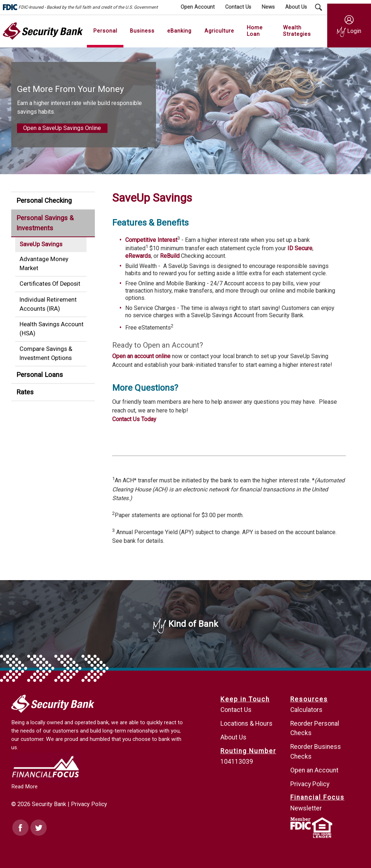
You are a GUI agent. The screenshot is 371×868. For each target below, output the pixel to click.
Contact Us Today (134, 419)
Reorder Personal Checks (315, 728)
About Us (233, 737)
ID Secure (300, 249)
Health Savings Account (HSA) (52, 329)
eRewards (138, 256)
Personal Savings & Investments (45, 223)
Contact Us (236, 710)
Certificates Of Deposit (50, 284)
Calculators (306, 710)
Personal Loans (40, 375)
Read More (24, 787)
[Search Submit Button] (319, 7)
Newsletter (306, 808)
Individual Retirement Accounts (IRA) (48, 304)
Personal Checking (44, 200)
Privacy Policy (89, 804)
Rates (25, 392)
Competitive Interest (151, 240)
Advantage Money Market (44, 264)
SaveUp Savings (41, 244)
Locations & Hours (246, 724)
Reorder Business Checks (316, 751)
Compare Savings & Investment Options (46, 353)
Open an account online (141, 356)
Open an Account (314, 770)
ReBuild (170, 256)
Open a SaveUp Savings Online (62, 128)
